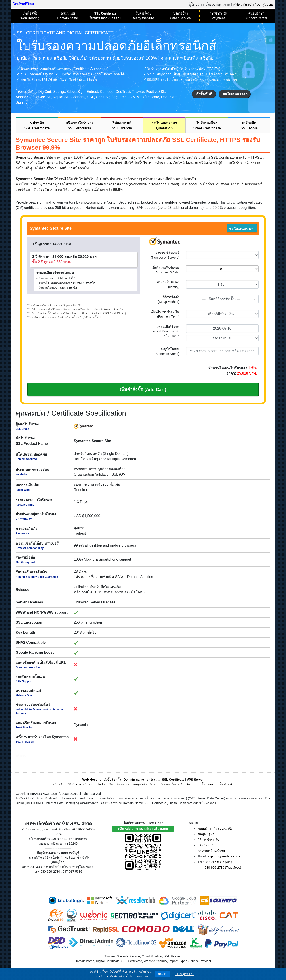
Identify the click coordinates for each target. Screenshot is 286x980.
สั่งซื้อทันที (204, 94)
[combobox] (222, 299)
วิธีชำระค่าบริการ (80, 784)
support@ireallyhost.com (225, 856)
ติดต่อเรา (123, 784)
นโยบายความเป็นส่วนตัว (217, 784)
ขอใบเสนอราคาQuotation (164, 126)
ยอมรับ (163, 974)
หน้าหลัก (59, 784)
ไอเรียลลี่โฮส (23, 4)
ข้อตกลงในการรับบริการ (177, 784)
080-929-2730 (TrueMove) (223, 868)
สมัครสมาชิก (244, 4)
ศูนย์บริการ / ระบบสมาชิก (215, 828)
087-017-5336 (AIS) (218, 862)
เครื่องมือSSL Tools (249, 126)
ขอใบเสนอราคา (235, 94)
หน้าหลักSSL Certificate (37, 126)
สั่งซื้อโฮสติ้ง (112, 780)
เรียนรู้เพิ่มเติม (185, 974)
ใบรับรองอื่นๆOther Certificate (207, 126)
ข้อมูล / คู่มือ (206, 834)
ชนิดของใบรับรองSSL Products (79, 126)
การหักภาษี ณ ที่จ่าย (211, 851)
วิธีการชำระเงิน (209, 840)
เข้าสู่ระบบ (265, 4)
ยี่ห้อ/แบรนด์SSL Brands (122, 126)
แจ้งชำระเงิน (104, 784)
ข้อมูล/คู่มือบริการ (145, 784)
